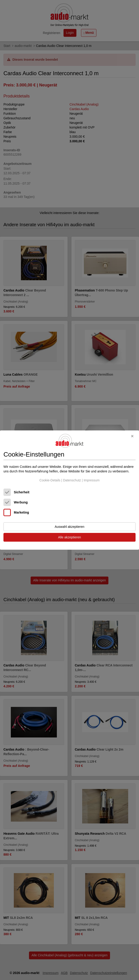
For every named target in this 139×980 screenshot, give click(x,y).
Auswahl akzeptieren (69, 527)
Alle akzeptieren (69, 537)
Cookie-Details (50, 480)
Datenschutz (72, 480)
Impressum (91, 480)
